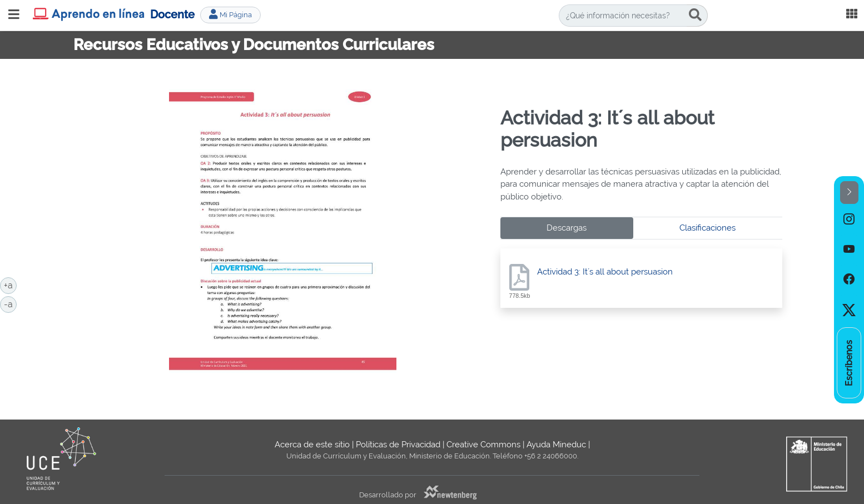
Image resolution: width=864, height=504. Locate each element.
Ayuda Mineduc (556, 445)
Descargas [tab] (567, 228)
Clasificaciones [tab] (707, 228)
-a (10, 303)
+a (10, 285)
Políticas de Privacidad (398, 445)
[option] (849, 219)
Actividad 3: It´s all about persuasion (605, 272)
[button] (849, 193)
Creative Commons (483, 445)
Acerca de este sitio (312, 445)
